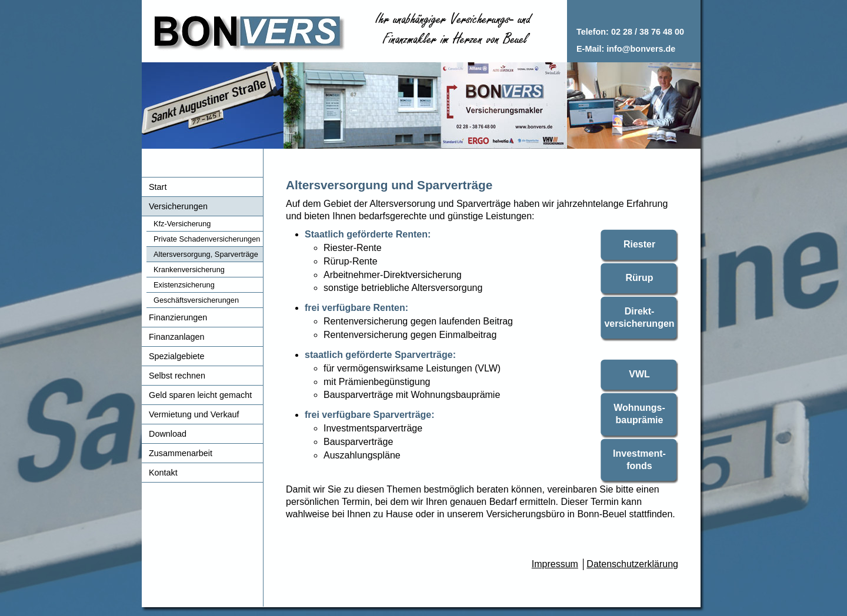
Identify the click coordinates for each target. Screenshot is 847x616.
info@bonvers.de (641, 49)
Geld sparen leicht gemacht (200, 395)
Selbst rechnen (177, 376)
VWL (639, 374)
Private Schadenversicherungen (207, 239)
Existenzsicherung (184, 285)
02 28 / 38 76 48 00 (648, 32)
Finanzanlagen (176, 337)
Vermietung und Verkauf (194, 414)
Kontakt (163, 473)
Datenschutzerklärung (632, 564)
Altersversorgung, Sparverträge (206, 254)
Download (168, 434)
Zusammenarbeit (181, 453)
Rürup (639, 278)
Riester (639, 244)
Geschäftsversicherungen (196, 300)
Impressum (555, 564)
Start (158, 187)
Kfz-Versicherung (182, 224)
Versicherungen (178, 206)
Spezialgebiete (176, 356)
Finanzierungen (178, 317)
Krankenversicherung (189, 269)
